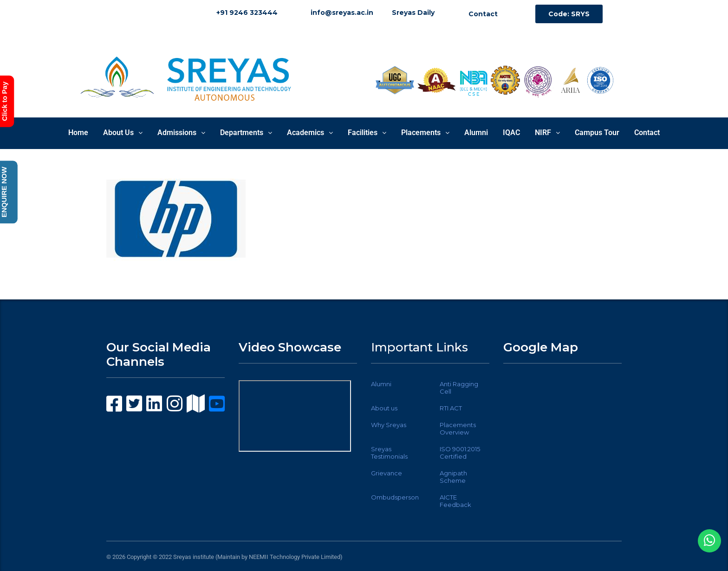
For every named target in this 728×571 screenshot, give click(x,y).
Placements (425, 133)
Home (78, 133)
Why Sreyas (389, 425)
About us (384, 408)
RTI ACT (451, 408)
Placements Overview (458, 428)
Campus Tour (597, 133)
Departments (246, 133)
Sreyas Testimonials (389, 453)
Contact (647, 133)
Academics (310, 133)
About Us (123, 133)
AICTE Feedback (455, 501)
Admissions (181, 133)
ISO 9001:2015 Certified (460, 453)
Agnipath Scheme (453, 477)
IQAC (511, 133)
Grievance (387, 473)
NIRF (547, 133)
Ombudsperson (395, 497)
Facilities (367, 133)
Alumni (476, 133)
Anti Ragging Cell (459, 388)
